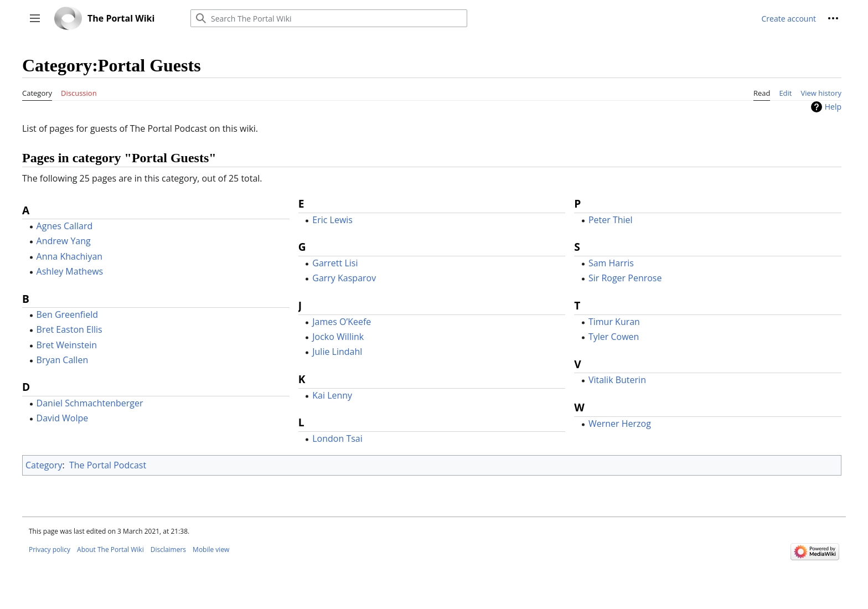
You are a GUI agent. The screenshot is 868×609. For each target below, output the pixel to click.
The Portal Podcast (108, 465)
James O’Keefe (342, 322)
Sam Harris (611, 263)
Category (44, 465)
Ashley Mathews (70, 271)
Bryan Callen (63, 360)
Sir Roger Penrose (625, 278)
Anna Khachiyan (70, 256)
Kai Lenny (332, 395)
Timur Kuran (614, 322)
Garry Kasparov (344, 278)
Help (833, 107)
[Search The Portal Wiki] (329, 18)
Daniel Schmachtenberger (90, 403)
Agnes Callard (65, 226)
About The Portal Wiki (110, 549)
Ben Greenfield (67, 314)
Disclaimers (168, 549)
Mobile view (211, 549)
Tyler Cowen (614, 337)
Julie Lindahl (337, 352)
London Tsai (337, 438)
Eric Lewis (332, 220)
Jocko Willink (338, 337)
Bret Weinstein (67, 345)
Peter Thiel (611, 220)
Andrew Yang (64, 241)
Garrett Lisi (335, 263)
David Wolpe (63, 418)
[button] (35, 18)
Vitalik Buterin (617, 380)
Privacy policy (50, 549)
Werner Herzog (620, 424)
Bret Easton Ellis (69, 329)
